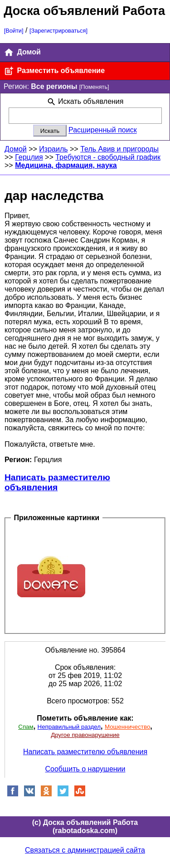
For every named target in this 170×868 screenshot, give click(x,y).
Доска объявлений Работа (84, 11)
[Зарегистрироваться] (58, 31)
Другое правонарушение (85, 735)
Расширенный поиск (103, 130)
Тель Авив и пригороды (119, 149)
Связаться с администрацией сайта (85, 850)
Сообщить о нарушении (85, 769)
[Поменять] (94, 87)
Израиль (53, 149)
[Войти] (14, 31)
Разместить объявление (54, 71)
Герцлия (29, 157)
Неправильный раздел (69, 727)
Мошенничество (127, 727)
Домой (22, 52)
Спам (26, 727)
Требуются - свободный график (108, 157)
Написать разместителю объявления (57, 482)
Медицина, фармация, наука (66, 165)
